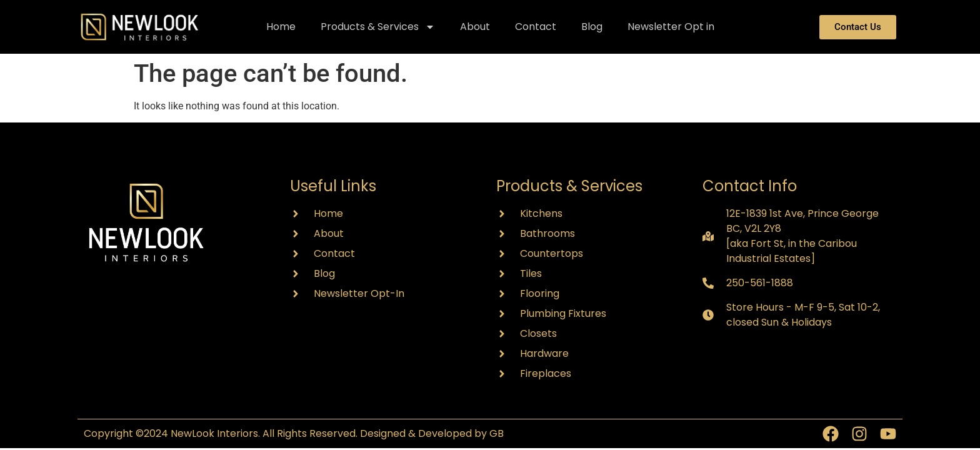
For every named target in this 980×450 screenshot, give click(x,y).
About (475, 27)
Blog (592, 27)
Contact (536, 27)
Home (281, 27)
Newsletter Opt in (671, 27)
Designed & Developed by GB (432, 433)
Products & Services (378, 27)
